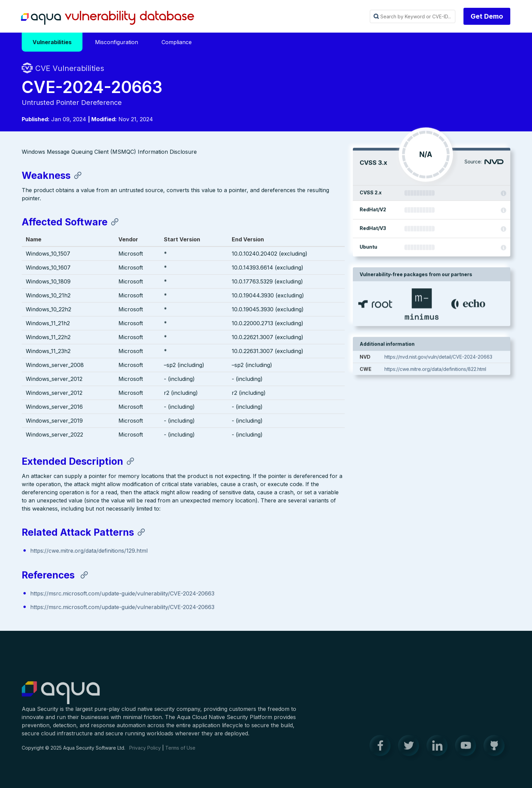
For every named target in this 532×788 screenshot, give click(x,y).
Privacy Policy (145, 752)
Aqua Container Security (61, 697)
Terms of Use (180, 752)
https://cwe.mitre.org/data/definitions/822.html (435, 370)
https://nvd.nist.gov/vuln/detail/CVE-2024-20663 (438, 358)
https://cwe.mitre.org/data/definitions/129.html (89, 551)
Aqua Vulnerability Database (108, 18)
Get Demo (487, 16)
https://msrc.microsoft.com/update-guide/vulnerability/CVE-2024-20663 (122, 594)
